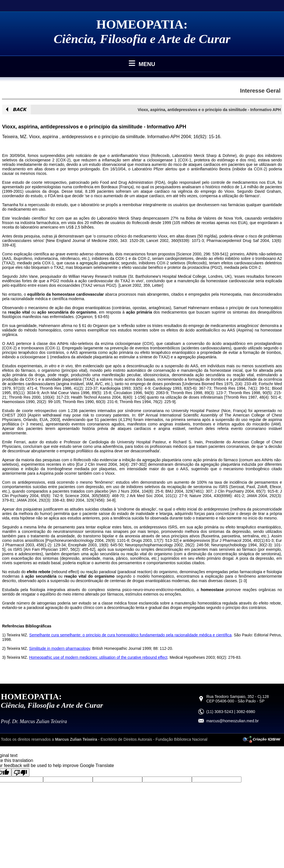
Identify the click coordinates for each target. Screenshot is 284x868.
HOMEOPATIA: (142, 24)
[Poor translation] (20, 772)
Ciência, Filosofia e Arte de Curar (142, 39)
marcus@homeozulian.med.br (233, 721)
